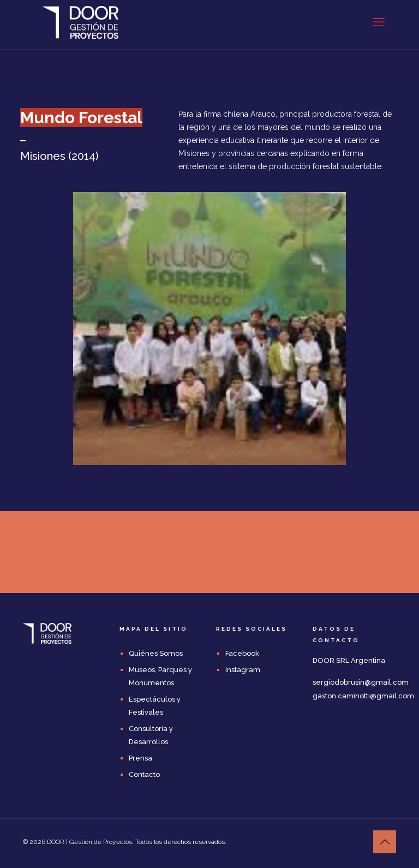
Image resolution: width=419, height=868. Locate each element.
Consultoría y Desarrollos (151, 735)
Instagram (243, 670)
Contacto (144, 774)
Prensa (140, 758)
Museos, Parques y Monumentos (160, 676)
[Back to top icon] (385, 842)
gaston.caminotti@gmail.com (363, 696)
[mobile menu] (379, 22)
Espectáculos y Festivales (155, 706)
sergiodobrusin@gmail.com (361, 682)
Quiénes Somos (156, 653)
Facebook (242, 653)
